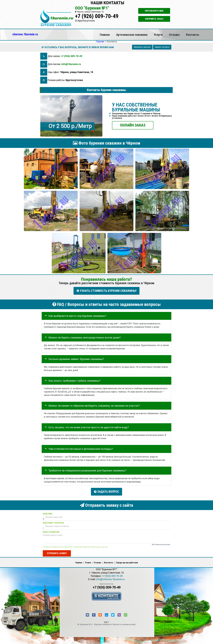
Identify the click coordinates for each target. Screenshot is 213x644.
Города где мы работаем (127, 562)
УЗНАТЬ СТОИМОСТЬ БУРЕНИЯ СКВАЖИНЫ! (106, 291)
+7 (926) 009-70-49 (97, 16)
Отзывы (174, 35)
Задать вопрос (162, 47)
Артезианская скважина (132, 35)
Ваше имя (47, 513)
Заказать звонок (142, 47)
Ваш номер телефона (53, 522)
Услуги (158, 35)
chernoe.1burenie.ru (25, 34)
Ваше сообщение (51, 531)
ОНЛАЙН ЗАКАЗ (133, 125)
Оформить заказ (154, 19)
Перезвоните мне (154, 11)
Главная (105, 35)
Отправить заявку (57, 552)
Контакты (193, 35)
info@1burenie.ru (71, 64)
